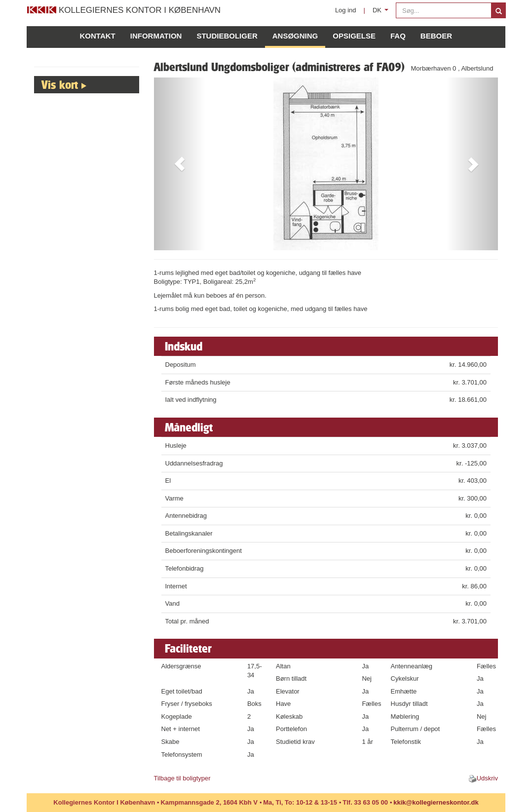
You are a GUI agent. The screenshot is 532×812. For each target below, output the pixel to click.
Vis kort (60, 84)
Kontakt (98, 36)
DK (382, 13)
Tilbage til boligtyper (182, 778)
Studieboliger (227, 36)
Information (156, 36)
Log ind (346, 10)
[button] (180, 164)
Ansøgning (295, 36)
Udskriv (487, 778)
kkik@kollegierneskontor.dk (436, 802)
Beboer (436, 36)
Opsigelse (354, 36)
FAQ (398, 36)
